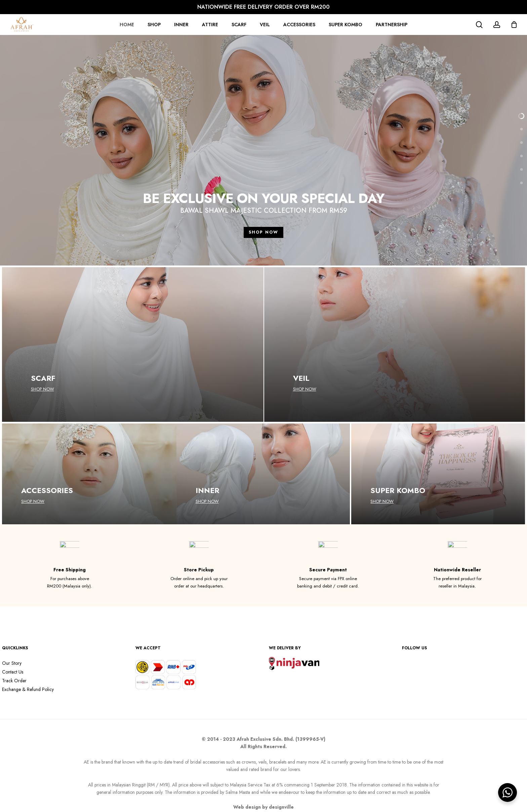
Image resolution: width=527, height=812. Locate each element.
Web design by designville (263, 807)
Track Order (14, 681)
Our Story (12, 663)
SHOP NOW (263, 232)
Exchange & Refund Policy (28, 689)
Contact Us (13, 672)
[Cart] (514, 25)
